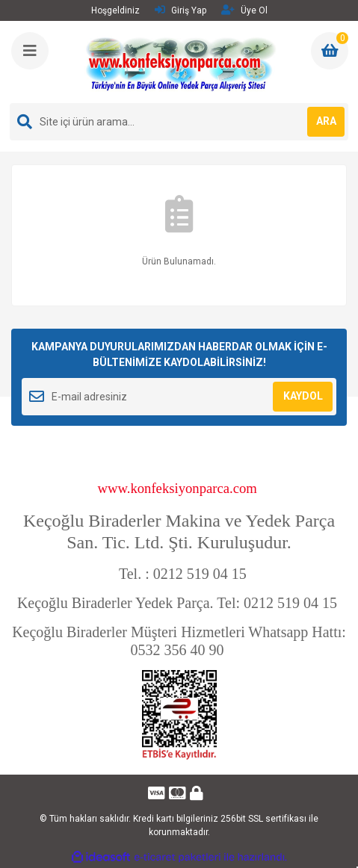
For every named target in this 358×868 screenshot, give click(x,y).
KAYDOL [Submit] (303, 396)
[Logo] (181, 62)
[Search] (179, 122)
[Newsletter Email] (179, 397)
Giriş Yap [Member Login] (180, 10)
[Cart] (330, 51)
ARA (326, 121)
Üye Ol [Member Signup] (244, 10)
